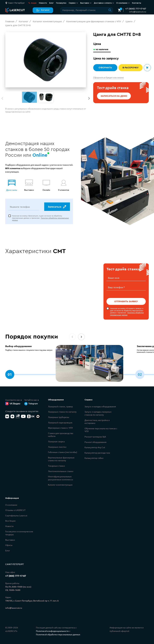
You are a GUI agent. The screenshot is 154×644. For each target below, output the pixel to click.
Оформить (105, 68)
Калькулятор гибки (94, 458)
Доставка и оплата (104, 3)
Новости (43, 3)
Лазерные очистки (57, 447)
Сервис (73, 3)
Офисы (9, 545)
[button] (89, 98)
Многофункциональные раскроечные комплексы (61, 478)
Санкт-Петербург (15, 564)
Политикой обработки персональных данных (58, 634)
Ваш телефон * (116, 287)
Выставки (86, 3)
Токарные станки (56, 465)
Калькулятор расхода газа (97, 452)
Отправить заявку (126, 301)
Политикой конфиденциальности (52, 631)
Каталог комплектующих (60, 484)
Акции (32, 3)
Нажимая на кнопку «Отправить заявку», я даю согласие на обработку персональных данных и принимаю (127, 311)
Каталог (43, 10)
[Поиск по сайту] (87, 10)
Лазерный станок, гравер (60, 406)
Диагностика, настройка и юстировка (97, 421)
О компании (123, 3)
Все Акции (10, 520)
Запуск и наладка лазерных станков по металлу (98, 413)
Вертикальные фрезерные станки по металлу (61, 459)
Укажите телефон (20, 207)
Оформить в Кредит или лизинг (109, 77)
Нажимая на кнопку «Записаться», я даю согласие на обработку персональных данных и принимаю (40, 218)
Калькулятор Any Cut (95, 447)
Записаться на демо (114, 96)
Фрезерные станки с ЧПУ (60, 427)
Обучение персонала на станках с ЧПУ (101, 430)
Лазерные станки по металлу (62, 411)
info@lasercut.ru (138, 12)
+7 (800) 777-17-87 (136, 9)
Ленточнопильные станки (61, 471)
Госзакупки (61, 3)
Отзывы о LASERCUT (15, 510)
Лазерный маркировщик (60, 422)
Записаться (57, 207)
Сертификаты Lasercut (16, 515)
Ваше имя (114, 278)
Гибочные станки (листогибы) (63, 452)
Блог (52, 3)
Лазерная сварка (56, 441)
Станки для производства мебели (61, 434)
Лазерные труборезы (59, 417)
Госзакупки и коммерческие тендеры (19, 533)
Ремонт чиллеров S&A (95, 436)
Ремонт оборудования (95, 442)
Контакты (137, 3)
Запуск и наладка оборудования (100, 406)
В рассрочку (130, 68)
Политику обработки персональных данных (127, 313)
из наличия (102, 49)
